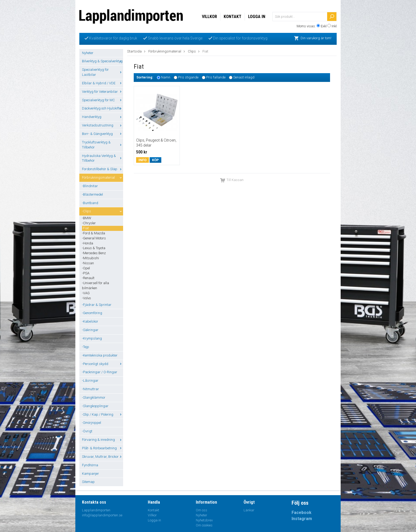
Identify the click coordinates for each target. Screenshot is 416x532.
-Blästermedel (92, 194)
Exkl (324, 26)
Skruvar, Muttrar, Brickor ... (103, 457)
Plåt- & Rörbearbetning (103, 448)
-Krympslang (92, 338)
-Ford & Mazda (94, 233)
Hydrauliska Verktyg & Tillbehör (103, 158)
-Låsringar (90, 381)
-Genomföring (92, 313)
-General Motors (94, 238)
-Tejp (86, 347)
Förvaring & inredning (103, 440)
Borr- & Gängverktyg (103, 134)
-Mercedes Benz (94, 253)
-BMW (87, 218)
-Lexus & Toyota (94, 248)
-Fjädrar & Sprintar (97, 305)
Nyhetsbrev (204, 520)
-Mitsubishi (90, 258)
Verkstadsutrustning (103, 125)
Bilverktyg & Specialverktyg (103, 61)
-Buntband (90, 203)
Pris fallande (216, 78)
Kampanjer (90, 474)
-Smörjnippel (92, 423)
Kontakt (233, 17)
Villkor (209, 17)
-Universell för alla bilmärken (96, 285)
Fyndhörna (90, 465)
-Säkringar (90, 330)
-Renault (88, 278)
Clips (192, 51)
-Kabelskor (90, 321)
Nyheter (88, 53)
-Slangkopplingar (95, 406)
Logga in (257, 17)
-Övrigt (87, 431)
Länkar (249, 510)
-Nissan (88, 263)
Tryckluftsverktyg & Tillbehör (103, 145)
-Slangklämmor (94, 397)
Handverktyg (103, 117)
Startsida (134, 51)
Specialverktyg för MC (103, 100)
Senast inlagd (244, 78)
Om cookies (204, 525)
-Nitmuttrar (90, 389)
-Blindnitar (90, 186)
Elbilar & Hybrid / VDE (103, 83)
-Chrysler (89, 223)
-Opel (86, 268)
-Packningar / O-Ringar (100, 372)
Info (142, 160)
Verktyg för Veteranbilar (103, 92)
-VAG (86, 293)
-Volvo (86, 298)
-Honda (88, 243)
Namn (166, 78)
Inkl (334, 26)
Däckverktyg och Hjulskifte (103, 108)
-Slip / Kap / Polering (103, 414)
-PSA (86, 273)
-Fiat (85, 228)
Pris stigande (188, 78)
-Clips (103, 211)
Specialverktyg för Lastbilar (103, 72)
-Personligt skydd (103, 364)
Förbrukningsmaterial (103, 177)
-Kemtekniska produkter (100, 355)
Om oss (201, 510)
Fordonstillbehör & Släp (103, 169)
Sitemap (88, 482)
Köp (155, 160)
